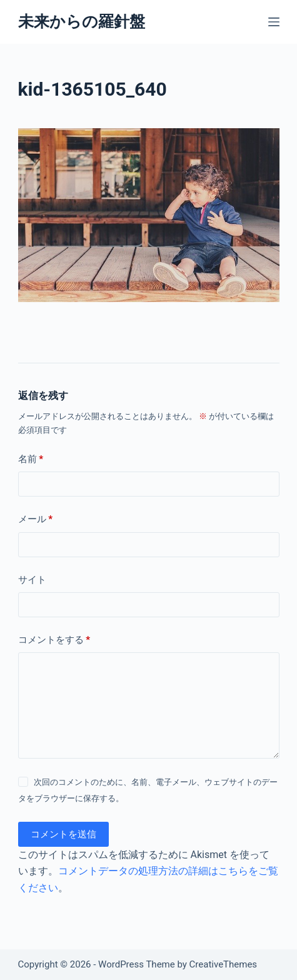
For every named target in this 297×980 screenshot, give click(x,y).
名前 (31, 459)
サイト (32, 580)
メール (36, 519)
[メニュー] (274, 22)
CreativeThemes (224, 964)
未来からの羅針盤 (82, 22)
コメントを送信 (63, 834)
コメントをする (54, 640)
